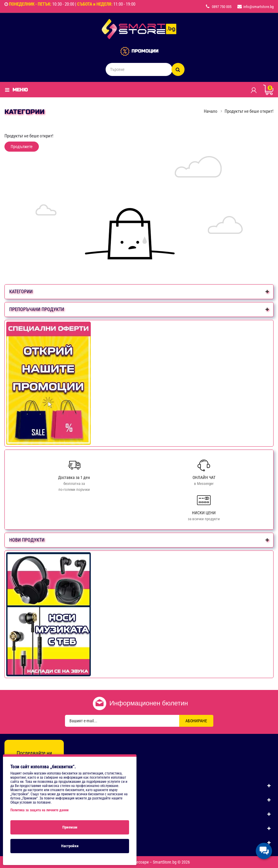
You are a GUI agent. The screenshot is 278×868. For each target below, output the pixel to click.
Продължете (22, 147)
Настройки (70, 846)
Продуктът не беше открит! (249, 111)
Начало (211, 111)
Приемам (70, 827)
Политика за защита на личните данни (39, 810)
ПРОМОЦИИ (145, 51)
